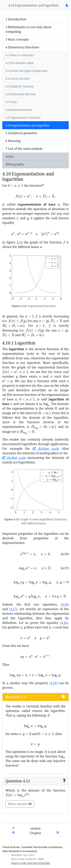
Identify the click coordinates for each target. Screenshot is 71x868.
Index (10, 156)
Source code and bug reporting (31, 863)
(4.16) (65, 604)
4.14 (20, 242)
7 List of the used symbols (24, 149)
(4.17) (13, 609)
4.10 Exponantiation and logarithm (34, 5)
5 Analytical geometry (21, 133)
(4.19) (53, 683)
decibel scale (14, 458)
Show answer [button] (20, 804)
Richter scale (46, 449)
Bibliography (15, 164)
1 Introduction (16, 19)
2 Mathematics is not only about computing (28, 29)
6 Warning (13, 141)
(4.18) (64, 623)
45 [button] (43, 185)
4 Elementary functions (22, 47)
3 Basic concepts (17, 39)
